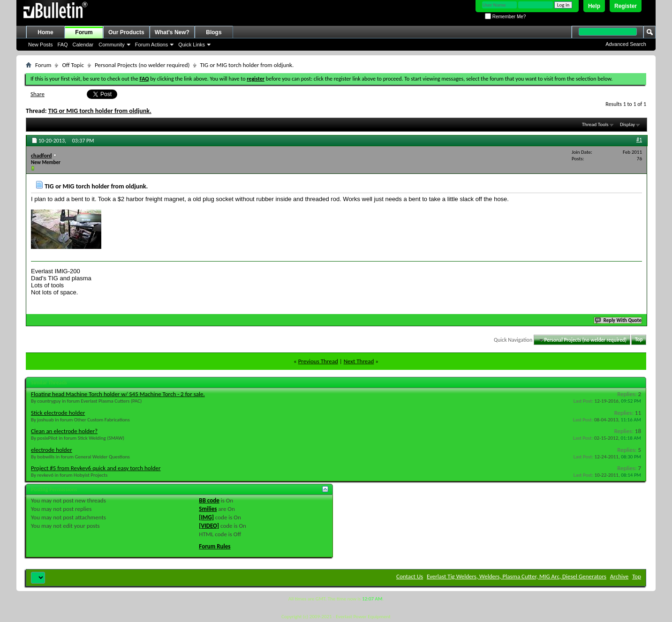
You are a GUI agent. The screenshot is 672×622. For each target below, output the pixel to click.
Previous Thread (318, 361)
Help (594, 6)
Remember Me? (505, 17)
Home (45, 32)
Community (112, 45)
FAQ (63, 45)
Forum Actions (151, 45)
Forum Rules (215, 546)
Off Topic (73, 65)
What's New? (172, 32)
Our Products (126, 32)
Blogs (214, 32)
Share (38, 94)
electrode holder (52, 450)
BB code (209, 500)
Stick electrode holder (58, 413)
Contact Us (410, 576)
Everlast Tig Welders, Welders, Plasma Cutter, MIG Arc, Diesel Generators (517, 576)
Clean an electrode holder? (64, 431)
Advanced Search (626, 44)
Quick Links (192, 45)
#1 (639, 140)
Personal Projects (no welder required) (142, 65)
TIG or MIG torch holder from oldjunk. (100, 111)
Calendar (83, 45)
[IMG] (206, 517)
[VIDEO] (209, 526)
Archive (619, 576)
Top (639, 340)
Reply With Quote (619, 320)
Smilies (208, 509)
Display (627, 124)
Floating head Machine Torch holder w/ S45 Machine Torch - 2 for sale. (118, 394)
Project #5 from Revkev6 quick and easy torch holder (96, 468)
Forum (84, 32)
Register (626, 6)
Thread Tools (595, 124)
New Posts (41, 45)
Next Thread (359, 361)
